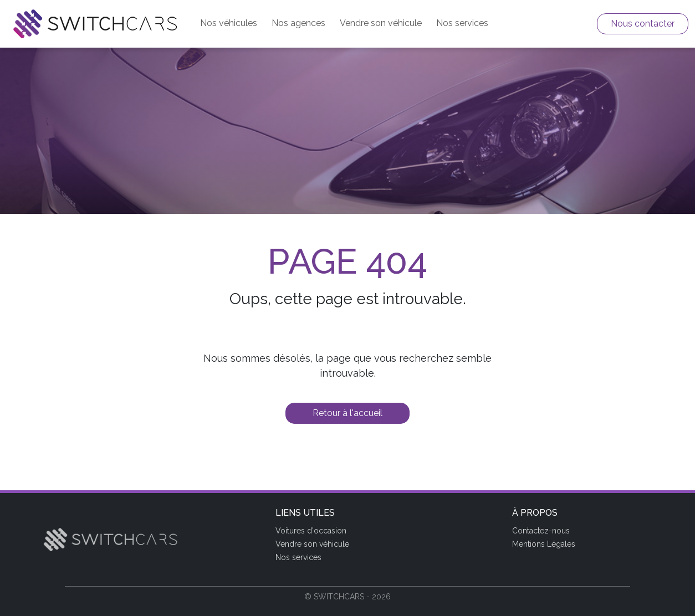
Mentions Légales (544, 544)
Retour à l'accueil (347, 413)
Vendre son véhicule (381, 23)
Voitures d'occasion (311, 531)
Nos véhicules (229, 23)
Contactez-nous (541, 531)
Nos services (462, 23)
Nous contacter (643, 24)
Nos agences (298, 23)
